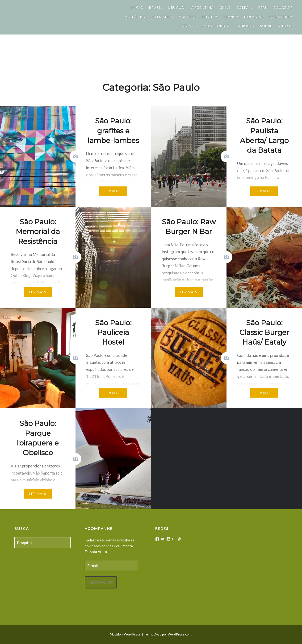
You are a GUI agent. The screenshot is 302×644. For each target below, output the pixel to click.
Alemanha (163, 17)
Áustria (187, 17)
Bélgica (210, 17)
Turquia (245, 26)
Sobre (266, 26)
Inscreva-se (101, 582)
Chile (225, 7)
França (231, 17)
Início (137, 7)
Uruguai (177, 7)
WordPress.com (180, 634)
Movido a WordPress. (126, 634)
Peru (263, 7)
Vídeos (285, 26)
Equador (283, 7)
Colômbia (136, 17)
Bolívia (244, 7)
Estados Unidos (214, 26)
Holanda (254, 17)
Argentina (203, 7)
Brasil (156, 7)
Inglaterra (281, 17)
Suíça (185, 26)
